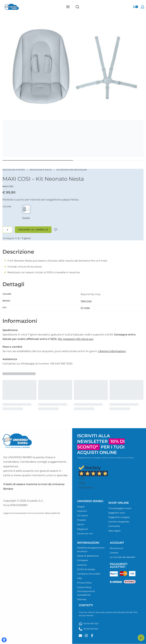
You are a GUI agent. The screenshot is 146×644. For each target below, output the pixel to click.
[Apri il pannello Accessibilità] (4, 640)
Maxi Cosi (86, 301)
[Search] (77, 7)
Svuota (26, 218)
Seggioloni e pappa (14, 170)
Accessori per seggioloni (72, 170)
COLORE (7, 206)
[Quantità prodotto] (7, 230)
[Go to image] (38, 160)
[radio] (26, 209)
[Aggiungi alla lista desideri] (56, 230)
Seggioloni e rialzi (41, 170)
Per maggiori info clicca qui (76, 339)
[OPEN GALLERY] (73, 86)
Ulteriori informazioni (112, 351)
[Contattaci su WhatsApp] (141, 638)
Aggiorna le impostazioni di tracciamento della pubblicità (32, 513)
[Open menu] (68, 7)
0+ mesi (85, 308)
